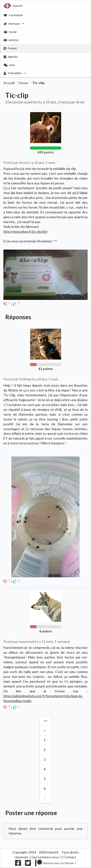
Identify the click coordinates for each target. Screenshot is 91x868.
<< (46, 721)
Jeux (9, 65)
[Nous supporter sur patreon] (56, 864)
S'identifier (15, 73)
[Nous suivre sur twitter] (28, 864)
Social (10, 32)
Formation (13, 15)
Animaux (14, 24)
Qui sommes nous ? (46, 857)
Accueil (9, 83)
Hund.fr (13, 6)
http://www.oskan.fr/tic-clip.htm (25, 231)
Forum (10, 48)
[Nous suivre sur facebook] (18, 864)
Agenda (11, 57)
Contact (70, 857)
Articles (11, 40)
